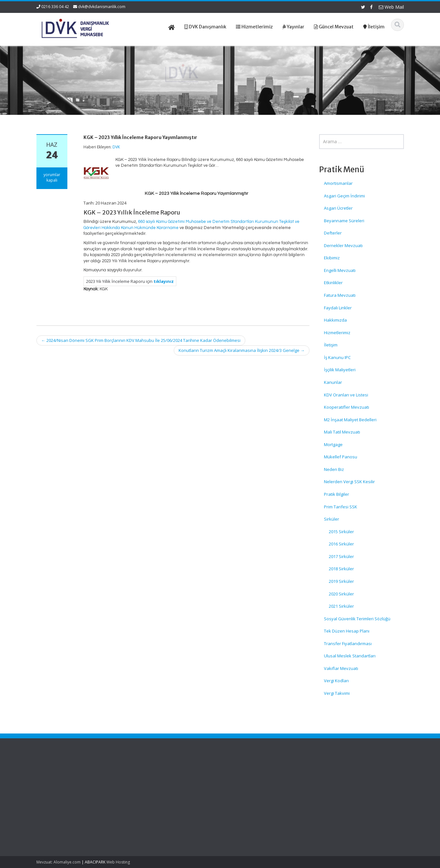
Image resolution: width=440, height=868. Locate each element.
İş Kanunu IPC (337, 357)
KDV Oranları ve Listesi (346, 395)
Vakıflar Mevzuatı (341, 668)
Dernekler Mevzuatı (343, 245)
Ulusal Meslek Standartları (350, 656)
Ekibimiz (332, 258)
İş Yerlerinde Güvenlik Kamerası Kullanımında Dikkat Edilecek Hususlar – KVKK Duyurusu (67, 783)
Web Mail (391, 7)
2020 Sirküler (341, 594)
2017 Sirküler (341, 556)
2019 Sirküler (341, 581)
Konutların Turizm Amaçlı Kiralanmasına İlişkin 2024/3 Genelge (242, 350)
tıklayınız (164, 281)
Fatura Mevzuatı (340, 295)
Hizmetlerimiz (337, 333)
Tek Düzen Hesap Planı (347, 631)
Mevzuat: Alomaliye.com (59, 862)
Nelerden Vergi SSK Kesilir (349, 482)
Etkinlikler (333, 283)
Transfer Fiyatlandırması (348, 644)
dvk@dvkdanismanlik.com (102, 7)
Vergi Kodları (336, 681)
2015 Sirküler (341, 532)
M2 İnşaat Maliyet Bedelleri (350, 420)
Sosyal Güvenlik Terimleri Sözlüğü (357, 619)
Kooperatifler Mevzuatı (347, 407)
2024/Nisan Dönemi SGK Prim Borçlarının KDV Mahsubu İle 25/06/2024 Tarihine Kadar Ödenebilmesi (141, 340)
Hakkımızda (335, 320)
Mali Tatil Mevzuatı (342, 432)
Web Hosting (118, 862)
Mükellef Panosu (341, 457)
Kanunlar (333, 382)
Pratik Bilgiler (337, 494)
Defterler (333, 233)
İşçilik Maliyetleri (340, 370)
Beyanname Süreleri (344, 221)
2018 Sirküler (341, 569)
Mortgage (333, 444)
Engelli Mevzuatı (340, 270)
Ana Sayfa (242, 774)
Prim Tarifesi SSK (341, 507)
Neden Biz (334, 469)
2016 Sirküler (341, 544)
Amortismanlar (338, 183)
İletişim (331, 345)
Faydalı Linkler (338, 308)
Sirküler (332, 519)
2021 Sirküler (341, 606)
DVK (116, 147)
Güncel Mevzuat (248, 792)
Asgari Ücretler (338, 208)
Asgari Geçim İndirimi (344, 196)
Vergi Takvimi (337, 693)
